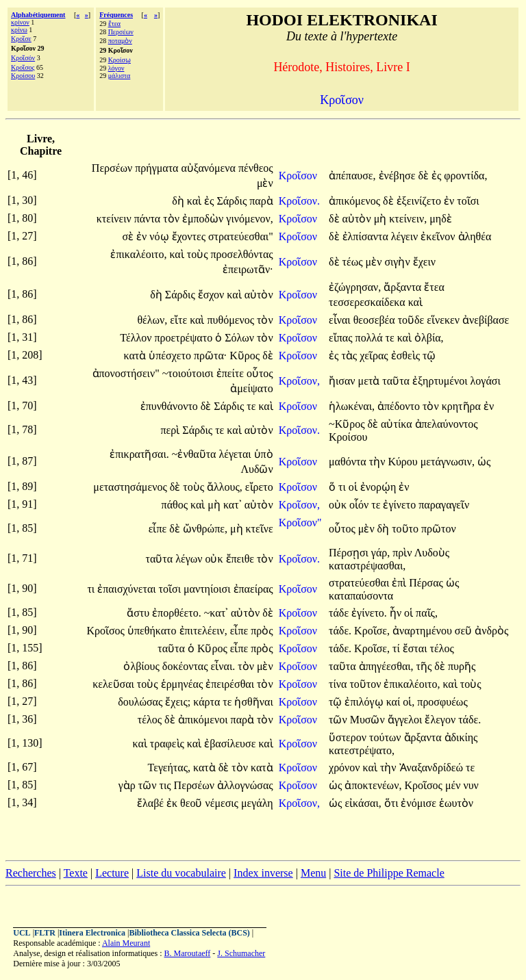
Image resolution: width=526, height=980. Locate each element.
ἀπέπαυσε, (352, 176)
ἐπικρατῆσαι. (139, 454)
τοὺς (199, 254)
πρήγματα (158, 168)
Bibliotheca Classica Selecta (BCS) (190, 933)
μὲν (265, 183)
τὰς (350, 356)
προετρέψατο (185, 338)
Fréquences (116, 15)
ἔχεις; (178, 702)
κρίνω (19, 30)
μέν (454, 785)
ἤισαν (343, 381)
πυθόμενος (232, 320)
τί (398, 648)
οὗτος (260, 373)
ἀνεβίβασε (486, 320)
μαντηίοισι (209, 589)
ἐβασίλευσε (231, 744)
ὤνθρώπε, (205, 529)
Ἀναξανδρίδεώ (433, 768)
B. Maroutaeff (188, 953)
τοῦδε (413, 320)
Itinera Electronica (92, 933)
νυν (471, 785)
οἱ (354, 487)
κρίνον (20, 22)
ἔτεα (114, 24)
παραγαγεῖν (444, 505)
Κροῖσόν (23, 58)
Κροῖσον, (299, 381)
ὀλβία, (429, 338)
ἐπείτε (231, 373)
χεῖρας (375, 356)
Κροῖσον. (299, 201)
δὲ (425, 176)
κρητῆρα (463, 406)
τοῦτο (406, 529)
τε (391, 338)
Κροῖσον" (300, 523)
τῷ (429, 356)
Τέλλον (137, 338)
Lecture (112, 873)
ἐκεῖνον (439, 236)
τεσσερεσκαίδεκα (368, 302)
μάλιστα (120, 76)
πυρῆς (462, 666)
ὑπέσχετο (171, 356)
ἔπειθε (241, 559)
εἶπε (159, 529)
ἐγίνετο (401, 505)
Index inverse (263, 873)
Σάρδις (233, 201)
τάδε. (340, 631)
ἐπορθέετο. (177, 613)
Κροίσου (23, 76)
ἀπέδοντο (400, 406)
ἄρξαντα (404, 287)
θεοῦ (192, 803)
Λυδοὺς (432, 553)
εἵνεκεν (444, 320)
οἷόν (360, 505)
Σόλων (241, 338)
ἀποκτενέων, (373, 785)
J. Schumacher (241, 953)
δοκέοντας (187, 666)
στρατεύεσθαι (360, 583)
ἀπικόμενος (356, 201)
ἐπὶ (400, 583)
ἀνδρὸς (491, 631)
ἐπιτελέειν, (203, 631)
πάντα (149, 219)
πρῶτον (439, 529)
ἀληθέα (475, 236)
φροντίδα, (465, 176)
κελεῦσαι (115, 684)
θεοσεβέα (376, 320)
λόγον (116, 68)
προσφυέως (442, 702)
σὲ (129, 236)
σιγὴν (398, 262)
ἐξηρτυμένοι (441, 381)
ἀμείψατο (251, 388)
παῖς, (427, 613)
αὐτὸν (358, 219)
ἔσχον (213, 295)
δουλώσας (141, 702)
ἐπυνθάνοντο (171, 406)
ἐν (450, 201)
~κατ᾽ (216, 613)
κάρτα (208, 702)
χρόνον (346, 768)
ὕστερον (349, 737)
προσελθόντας (241, 254)
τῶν (339, 720)
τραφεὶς (168, 744)
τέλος (441, 648)
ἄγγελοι (406, 720)
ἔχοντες (190, 236)
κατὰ (137, 356)
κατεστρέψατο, (362, 750)
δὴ (179, 201)
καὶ (196, 201)
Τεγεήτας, (169, 768)
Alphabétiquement (38, 15)
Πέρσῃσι (350, 553)
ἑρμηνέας (184, 684)
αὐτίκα (398, 424)
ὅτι (393, 803)
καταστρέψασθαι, (367, 566)
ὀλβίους (142, 666)
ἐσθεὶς (407, 356)
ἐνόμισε (419, 803)
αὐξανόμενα (209, 168)
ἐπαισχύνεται (128, 589)
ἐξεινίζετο (420, 201)
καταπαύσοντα (361, 596)
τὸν (173, 219)
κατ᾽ (233, 505)
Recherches (31, 873)
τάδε (340, 613)
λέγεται (237, 454)
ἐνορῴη (380, 487)
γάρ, (380, 553)
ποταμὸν (120, 41)
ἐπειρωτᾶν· (248, 269)
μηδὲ (440, 219)
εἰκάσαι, (363, 803)
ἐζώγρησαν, (355, 287)
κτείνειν (115, 219)
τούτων (387, 737)
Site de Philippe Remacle (389, 873)
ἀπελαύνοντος (447, 424)
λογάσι (486, 381)
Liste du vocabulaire (181, 873)
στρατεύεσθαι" (241, 236)
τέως (354, 262)
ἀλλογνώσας (245, 785)
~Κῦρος (348, 424)
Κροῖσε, (372, 631)
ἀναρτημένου (424, 631)
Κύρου (404, 462)
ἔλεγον (441, 720)
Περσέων (121, 32)
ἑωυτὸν (456, 803)
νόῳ (160, 236)
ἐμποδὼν (204, 219)
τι (343, 487)
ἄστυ (139, 613)
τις (167, 785)
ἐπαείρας (253, 589)
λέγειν (406, 236)
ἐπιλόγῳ (365, 702)
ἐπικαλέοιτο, (138, 254)
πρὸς (262, 631)
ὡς (484, 462)
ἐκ (173, 803)
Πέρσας (427, 583)
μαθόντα (349, 462)
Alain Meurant (126, 943)
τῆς (426, 666)
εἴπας (342, 338)
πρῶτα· (210, 356)
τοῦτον (366, 684)
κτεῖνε (260, 529)
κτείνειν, (408, 219)
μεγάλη (257, 803)
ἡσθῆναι (253, 702)
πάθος (176, 505)
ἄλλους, (225, 487)
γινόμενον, (249, 219)
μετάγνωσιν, (448, 462)
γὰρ (128, 785)
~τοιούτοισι (189, 373)
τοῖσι (468, 201)
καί (395, 702)
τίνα (339, 684)
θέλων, (152, 320)
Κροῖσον (299, 176)
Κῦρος (246, 356)
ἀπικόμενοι (204, 720)
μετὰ (371, 381)
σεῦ (465, 631)
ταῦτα (397, 381)
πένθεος (256, 168)
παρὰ (261, 201)
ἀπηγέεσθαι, (386, 666)
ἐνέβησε (399, 176)
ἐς (438, 176)
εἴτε (180, 320)
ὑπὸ (264, 454)
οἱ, (409, 702)
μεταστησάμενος (131, 487)
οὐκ (339, 505)
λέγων (190, 559)
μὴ (382, 219)
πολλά (371, 338)
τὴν (379, 462)
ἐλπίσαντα (367, 236)
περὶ (172, 430)
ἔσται (416, 648)
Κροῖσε (21, 39)
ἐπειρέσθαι (231, 684)
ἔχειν (424, 262)
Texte (76, 873)
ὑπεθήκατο (153, 631)
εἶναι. (223, 666)
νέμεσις (223, 803)
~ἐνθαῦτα (196, 454)
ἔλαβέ (152, 803)
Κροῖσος (23, 67)
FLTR (45, 933)
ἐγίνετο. (369, 613)
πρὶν (403, 553)
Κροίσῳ (120, 60)
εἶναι (341, 320)
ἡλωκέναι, (352, 406)
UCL (22, 933)
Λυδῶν (256, 469)
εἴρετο (259, 487)
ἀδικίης (461, 737)
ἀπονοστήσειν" (126, 373)
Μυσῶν (369, 720)
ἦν (397, 613)
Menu (313, 873)
